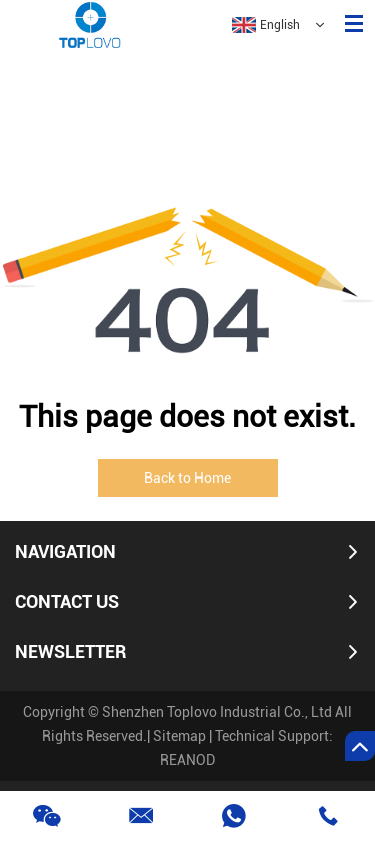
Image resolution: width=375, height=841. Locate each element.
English (266, 25)
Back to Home (187, 478)
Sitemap (179, 736)
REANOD (187, 760)
